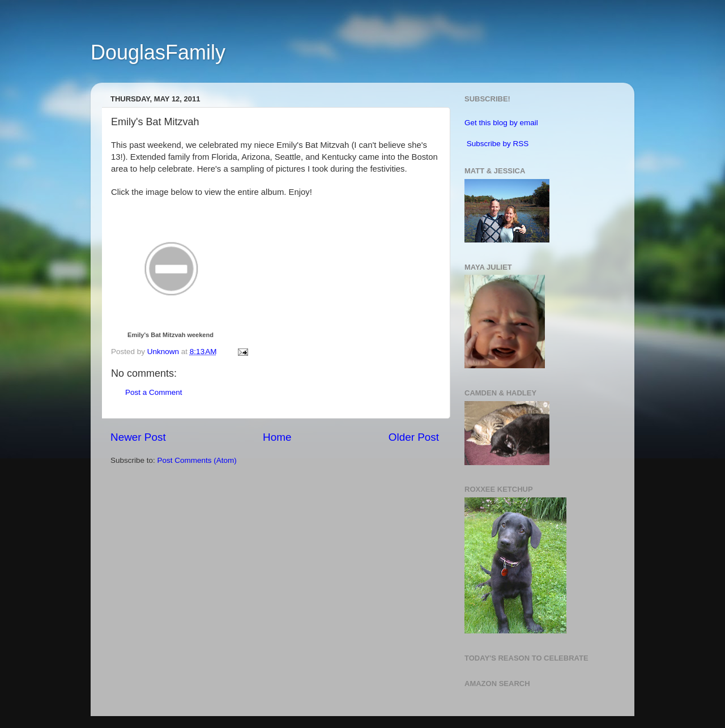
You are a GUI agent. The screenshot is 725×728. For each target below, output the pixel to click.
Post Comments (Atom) (197, 460)
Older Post (414, 437)
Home (277, 437)
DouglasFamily (158, 52)
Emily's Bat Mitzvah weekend (170, 335)
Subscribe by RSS (498, 144)
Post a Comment (154, 392)
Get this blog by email (501, 123)
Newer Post (138, 437)
